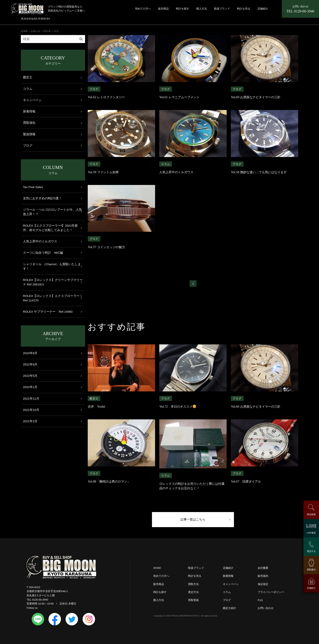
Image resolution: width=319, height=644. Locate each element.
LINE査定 (311, 533)
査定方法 (193, 593)
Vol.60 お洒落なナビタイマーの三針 (256, 97)
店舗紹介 (263, 9)
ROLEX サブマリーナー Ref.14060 (48, 312)
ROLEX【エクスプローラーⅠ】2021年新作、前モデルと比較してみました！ (51, 228)
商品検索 (311, 514)
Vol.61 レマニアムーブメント (179, 97)
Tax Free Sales (33, 187)
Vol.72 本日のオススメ (178, 406)
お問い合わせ (266, 609)
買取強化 (29, 123)
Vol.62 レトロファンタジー (106, 97)
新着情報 (29, 111)
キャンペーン (32, 100)
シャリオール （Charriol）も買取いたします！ (52, 266)
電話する (311, 551)
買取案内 (311, 570)
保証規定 (263, 585)
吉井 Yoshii (96, 406)
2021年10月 (31, 410)
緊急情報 (29, 134)
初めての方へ (143, 9)
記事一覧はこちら (193, 520)
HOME (157, 569)
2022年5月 (30, 376)
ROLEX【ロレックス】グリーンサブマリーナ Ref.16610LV (53, 282)
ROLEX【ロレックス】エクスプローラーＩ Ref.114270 (53, 298)
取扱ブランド (222, 9)
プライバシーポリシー (271, 593)
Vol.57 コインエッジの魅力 (106, 247)
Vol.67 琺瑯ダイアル (246, 481)
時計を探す (183, 9)
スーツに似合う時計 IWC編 (43, 253)
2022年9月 (30, 364)
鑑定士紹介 (230, 609)
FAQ (260, 601)
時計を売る (244, 9)
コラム (166, 164)
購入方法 (202, 9)
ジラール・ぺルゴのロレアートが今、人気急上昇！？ (53, 212)
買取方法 (193, 585)
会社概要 (263, 569)
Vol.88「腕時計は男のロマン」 (111, 481)
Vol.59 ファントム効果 (103, 172)
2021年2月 (30, 421)
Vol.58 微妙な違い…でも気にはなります (259, 172)
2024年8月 (30, 353)
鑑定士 (94, 398)
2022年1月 (30, 387)
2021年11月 (31, 399)
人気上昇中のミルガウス (176, 172)
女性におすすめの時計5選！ (43, 198)
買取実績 (193, 601)
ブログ (94, 89)
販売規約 (263, 577)
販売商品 (163, 9)
